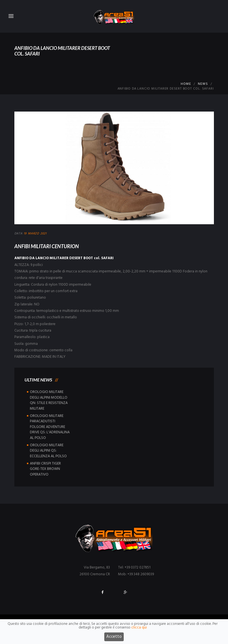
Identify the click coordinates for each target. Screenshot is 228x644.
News (203, 84)
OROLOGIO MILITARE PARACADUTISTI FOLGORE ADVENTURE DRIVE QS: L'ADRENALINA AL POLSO (50, 427)
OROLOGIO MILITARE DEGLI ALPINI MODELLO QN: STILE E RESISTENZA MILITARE (49, 400)
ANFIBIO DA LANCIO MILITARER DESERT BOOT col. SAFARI (64, 258)
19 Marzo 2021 (35, 234)
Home (186, 84)
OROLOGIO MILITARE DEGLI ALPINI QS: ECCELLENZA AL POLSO (48, 451)
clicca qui (139, 630)
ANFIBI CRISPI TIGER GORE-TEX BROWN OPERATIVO (45, 469)
